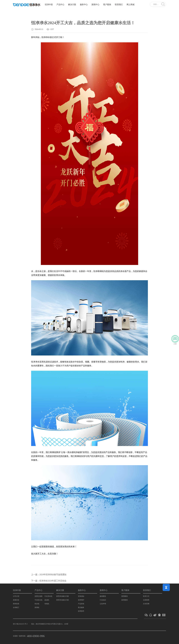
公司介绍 (16, 596)
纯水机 (37, 604)
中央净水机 (48, 596)
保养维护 (81, 600)
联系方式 (146, 596)
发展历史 (16, 600)
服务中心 (84, 5)
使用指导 (81, 611)
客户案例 (107, 5)
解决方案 (72, 5)
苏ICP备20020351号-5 (20, 624)
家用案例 (125, 600)
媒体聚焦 (103, 596)
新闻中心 (95, 5)
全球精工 (16, 607)
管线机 (47, 604)
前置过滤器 (39, 596)
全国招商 (146, 600)
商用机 (37, 607)
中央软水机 (39, 600)
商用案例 (125, 596)
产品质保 (81, 604)
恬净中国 (49, 5)
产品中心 (60, 5)
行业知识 (103, 600)
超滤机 (47, 600)
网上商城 (130, 5)
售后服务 (81, 607)
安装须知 (81, 596)
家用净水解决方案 (63, 596)
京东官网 (146, 604)
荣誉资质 (16, 604)
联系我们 (119, 5)
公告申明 (103, 604)
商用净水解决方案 (63, 600)
